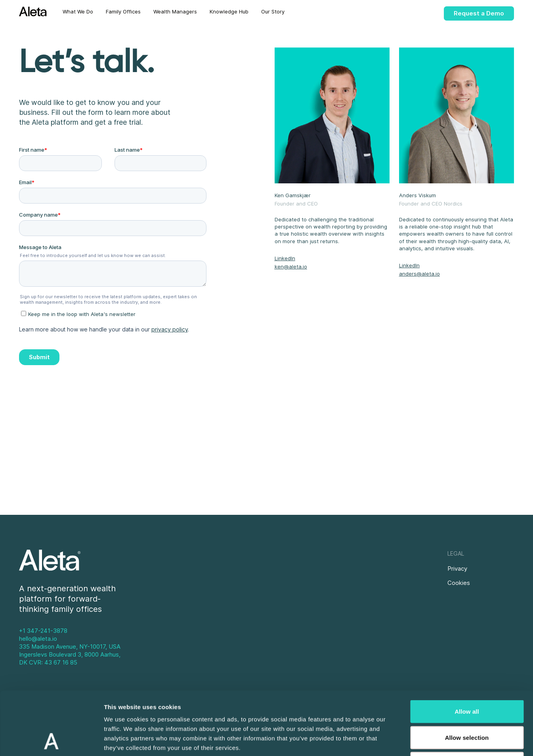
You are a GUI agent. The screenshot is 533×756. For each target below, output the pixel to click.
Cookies (459, 583)
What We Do (78, 11)
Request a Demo (479, 13)
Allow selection (467, 678)
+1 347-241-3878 (43, 631)
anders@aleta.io (419, 274)
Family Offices (123, 11)
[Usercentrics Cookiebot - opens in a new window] (51, 741)
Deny (467, 704)
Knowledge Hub (229, 11)
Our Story (273, 11)
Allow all (467, 652)
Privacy (457, 568)
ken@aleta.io (291, 267)
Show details (416, 740)
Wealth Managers (175, 11)
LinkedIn (285, 258)
